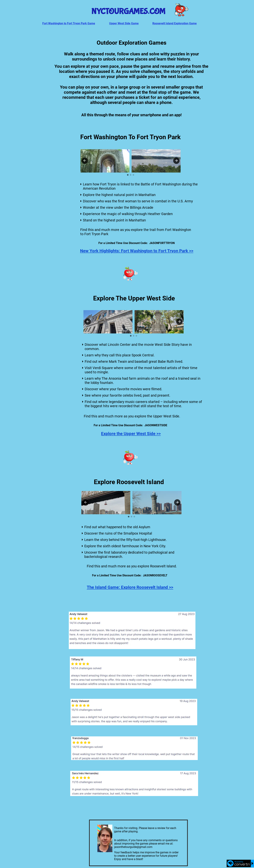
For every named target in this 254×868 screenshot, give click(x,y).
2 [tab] (131, 175)
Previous (85, 161)
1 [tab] (128, 175)
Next (176, 161)
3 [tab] (133, 175)
